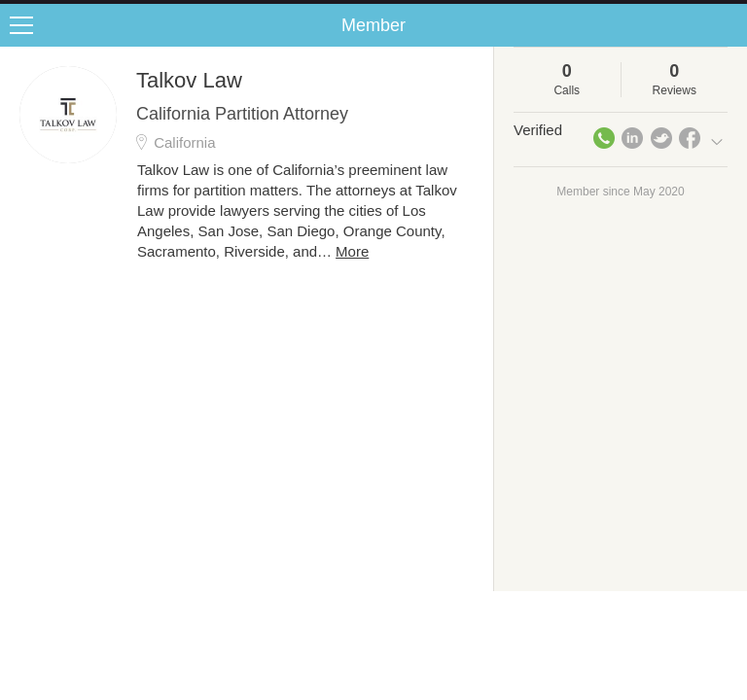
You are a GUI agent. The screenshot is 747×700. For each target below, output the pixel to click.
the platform (104, 11)
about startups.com (671, 13)
